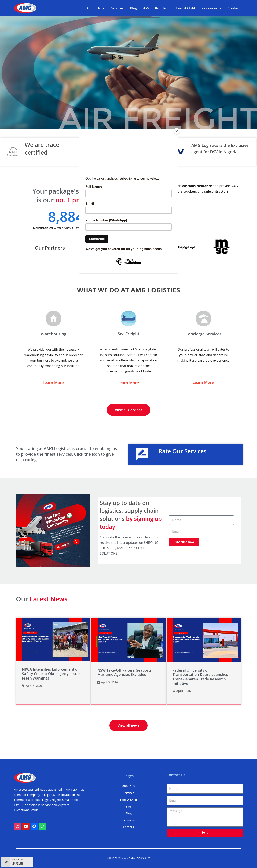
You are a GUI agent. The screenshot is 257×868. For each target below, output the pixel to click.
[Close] (177, 131)
